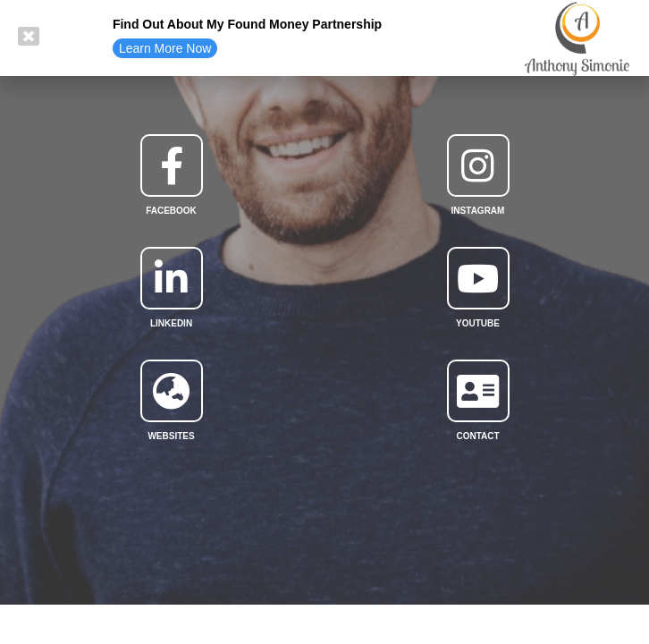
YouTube (478, 323)
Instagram (478, 211)
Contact (477, 436)
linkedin (171, 323)
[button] (165, 48)
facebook (171, 211)
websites (171, 436)
